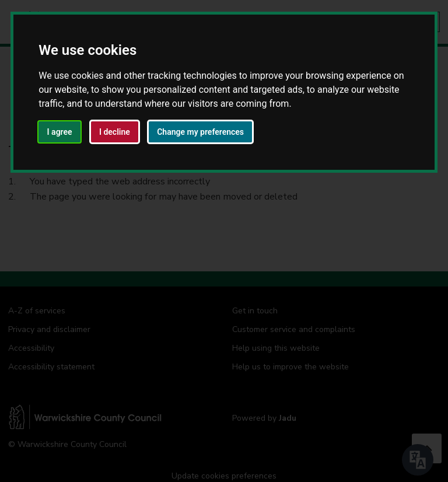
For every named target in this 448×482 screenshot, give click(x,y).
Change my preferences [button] (200, 132)
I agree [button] (60, 132)
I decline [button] (115, 132)
